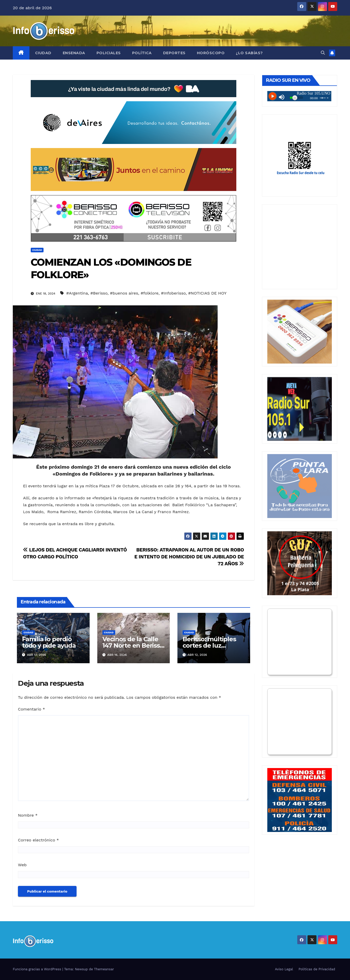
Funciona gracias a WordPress (38, 969)
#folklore (150, 293)
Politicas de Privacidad (317, 969)
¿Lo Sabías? (249, 53)
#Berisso (99, 293)
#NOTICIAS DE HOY (207, 293)
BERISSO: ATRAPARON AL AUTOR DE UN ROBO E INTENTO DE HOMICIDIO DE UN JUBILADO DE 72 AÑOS (189, 557)
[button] (323, 53)
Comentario (31, 709)
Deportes (174, 53)
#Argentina (77, 293)
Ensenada (74, 53)
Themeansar (104, 969)
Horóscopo (211, 53)
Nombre (28, 815)
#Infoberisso (173, 293)
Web (22, 865)
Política (142, 53)
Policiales (109, 53)
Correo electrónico (38, 840)
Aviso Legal (284, 969)
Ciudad (43, 53)
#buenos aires (124, 293)
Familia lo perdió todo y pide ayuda (49, 642)
